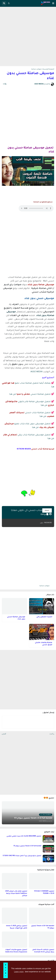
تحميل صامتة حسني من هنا (30, 394)
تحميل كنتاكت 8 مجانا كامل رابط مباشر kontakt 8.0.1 (43, 951)
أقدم (4, 734)
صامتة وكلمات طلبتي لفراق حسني (44, 644)
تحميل (47, 510)
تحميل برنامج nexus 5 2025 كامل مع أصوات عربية (17, 927)
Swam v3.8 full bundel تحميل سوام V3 (27, 846)
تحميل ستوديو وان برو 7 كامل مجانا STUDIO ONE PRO (22, 856)
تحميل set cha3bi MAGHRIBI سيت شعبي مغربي (24, 836)
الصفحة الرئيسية (49, 69)
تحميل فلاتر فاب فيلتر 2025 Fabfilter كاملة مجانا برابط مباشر (16, 893)
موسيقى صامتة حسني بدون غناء (16, 618)
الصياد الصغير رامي (44, 617)
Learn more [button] (19, 972)
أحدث (51, 734)
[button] (53, 3)
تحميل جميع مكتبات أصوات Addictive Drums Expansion (16, 951)
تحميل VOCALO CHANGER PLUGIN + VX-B (44, 892)
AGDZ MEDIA (36, 372)
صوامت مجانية (36, 69)
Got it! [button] (6, 970)
